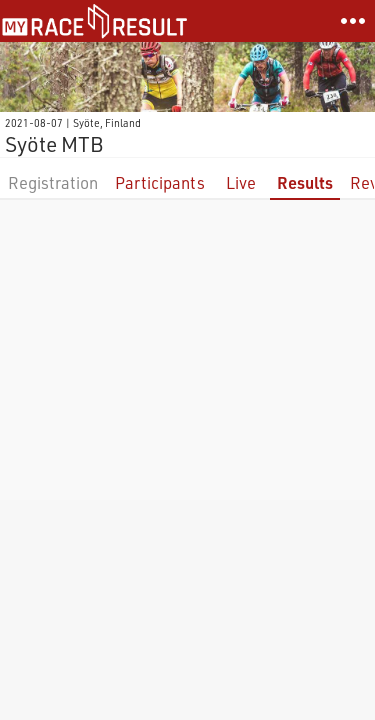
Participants (160, 182)
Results (305, 182)
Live (241, 182)
